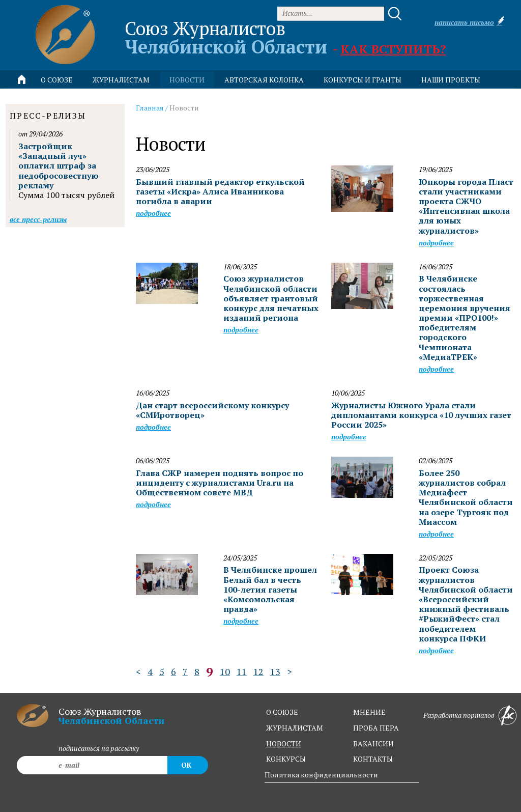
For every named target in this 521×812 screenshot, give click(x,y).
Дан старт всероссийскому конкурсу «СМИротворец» (212, 410)
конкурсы (286, 759)
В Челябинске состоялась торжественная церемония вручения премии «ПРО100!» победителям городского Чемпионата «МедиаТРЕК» (465, 318)
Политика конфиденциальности (321, 775)
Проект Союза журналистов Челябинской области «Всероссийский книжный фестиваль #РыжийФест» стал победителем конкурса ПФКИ (466, 604)
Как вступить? (393, 49)
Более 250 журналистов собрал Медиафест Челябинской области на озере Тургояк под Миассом (466, 497)
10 (225, 671)
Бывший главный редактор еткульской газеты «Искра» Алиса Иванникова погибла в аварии (220, 191)
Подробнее (153, 213)
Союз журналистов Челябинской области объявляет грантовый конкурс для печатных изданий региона (271, 298)
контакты (373, 759)
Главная (150, 108)
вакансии (373, 744)
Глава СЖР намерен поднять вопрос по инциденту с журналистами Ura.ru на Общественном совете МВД (220, 483)
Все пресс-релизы (38, 219)
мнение (369, 712)
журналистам (295, 728)
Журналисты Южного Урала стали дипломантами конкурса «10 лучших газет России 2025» (421, 415)
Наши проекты (451, 80)
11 (242, 671)
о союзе (282, 712)
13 (275, 671)
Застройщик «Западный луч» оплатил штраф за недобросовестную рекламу (59, 166)
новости (187, 80)
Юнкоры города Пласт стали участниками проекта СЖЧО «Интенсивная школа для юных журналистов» (466, 206)
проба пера (376, 728)
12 (258, 671)
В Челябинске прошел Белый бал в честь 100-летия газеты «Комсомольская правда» (270, 589)
